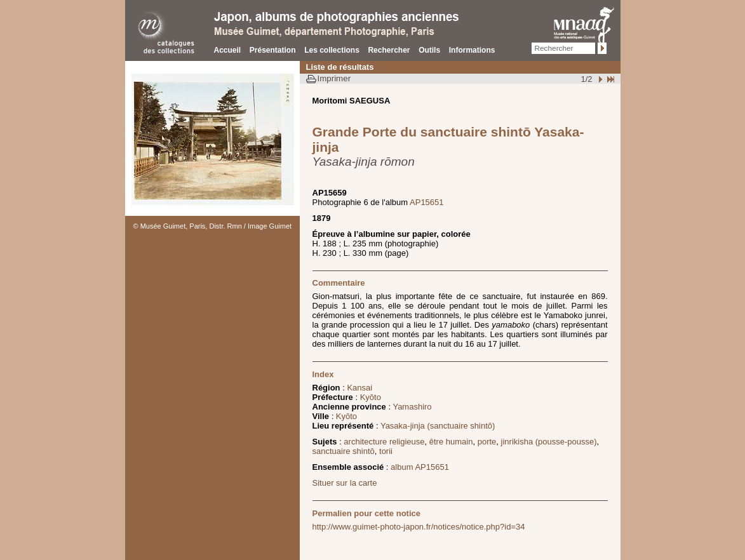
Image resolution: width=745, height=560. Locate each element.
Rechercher (389, 50)
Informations (472, 50)
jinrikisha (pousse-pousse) (549, 442)
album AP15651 (420, 467)
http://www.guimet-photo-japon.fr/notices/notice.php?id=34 (419, 527)
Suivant (599, 79)
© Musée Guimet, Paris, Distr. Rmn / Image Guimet (213, 226)
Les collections (332, 50)
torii (386, 451)
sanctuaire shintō (344, 451)
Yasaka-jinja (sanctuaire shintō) (438, 426)
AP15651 (427, 202)
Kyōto (371, 397)
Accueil (228, 50)
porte (487, 442)
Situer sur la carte (345, 483)
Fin (610, 79)
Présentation (273, 50)
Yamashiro (412, 407)
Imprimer (334, 78)
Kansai (359, 388)
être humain (451, 442)
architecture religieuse (384, 442)
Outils (429, 50)
